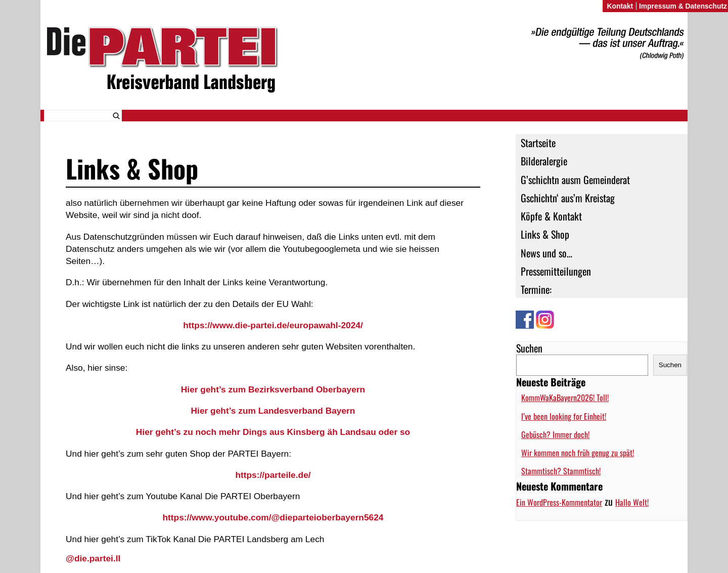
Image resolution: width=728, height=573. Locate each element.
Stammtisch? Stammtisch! (561, 471)
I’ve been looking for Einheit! (564, 416)
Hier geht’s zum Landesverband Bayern (273, 411)
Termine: (536, 289)
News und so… (547, 253)
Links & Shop (545, 234)
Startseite (538, 143)
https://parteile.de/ (273, 475)
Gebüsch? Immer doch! (555, 434)
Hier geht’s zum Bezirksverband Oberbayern (273, 389)
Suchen (529, 348)
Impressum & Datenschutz (683, 6)
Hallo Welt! (632, 502)
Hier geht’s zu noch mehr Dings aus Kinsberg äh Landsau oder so (273, 432)
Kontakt (620, 6)
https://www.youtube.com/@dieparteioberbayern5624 (273, 517)
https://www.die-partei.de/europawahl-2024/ (273, 325)
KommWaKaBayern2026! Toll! (565, 398)
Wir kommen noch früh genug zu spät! (578, 453)
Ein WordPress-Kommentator (559, 502)
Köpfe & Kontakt (551, 216)
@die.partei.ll (93, 558)
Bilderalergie (544, 161)
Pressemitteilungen (556, 271)
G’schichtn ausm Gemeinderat (575, 180)
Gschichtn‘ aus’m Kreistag (568, 198)
